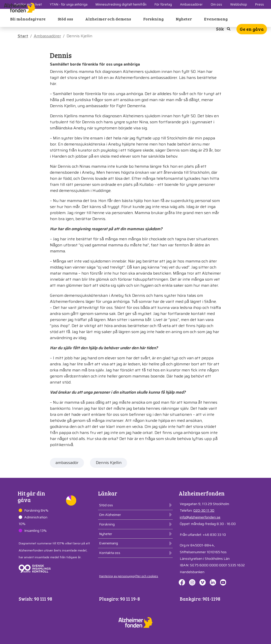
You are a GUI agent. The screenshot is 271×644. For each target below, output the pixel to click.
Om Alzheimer (110, 515)
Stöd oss (65, 19)
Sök (223, 29)
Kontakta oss (110, 553)
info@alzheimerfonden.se (200, 517)
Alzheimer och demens (108, 19)
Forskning (153, 19)
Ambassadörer (47, 36)
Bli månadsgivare (28, 19)
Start (23, 36)
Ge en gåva (252, 29)
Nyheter (184, 19)
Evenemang (216, 19)
